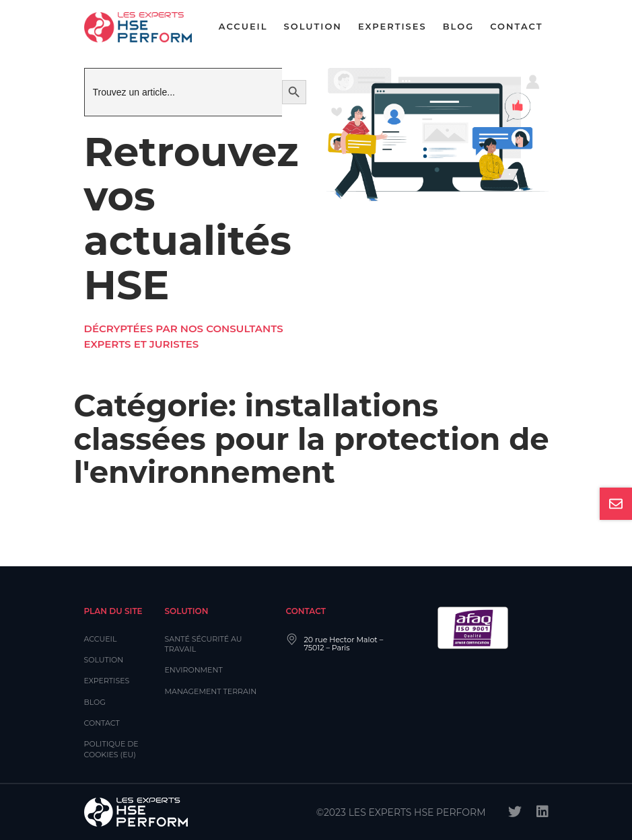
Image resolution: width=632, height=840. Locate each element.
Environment (194, 670)
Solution (313, 26)
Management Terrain (211, 691)
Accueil (243, 26)
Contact (516, 26)
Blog (459, 26)
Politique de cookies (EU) (111, 749)
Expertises (392, 26)
